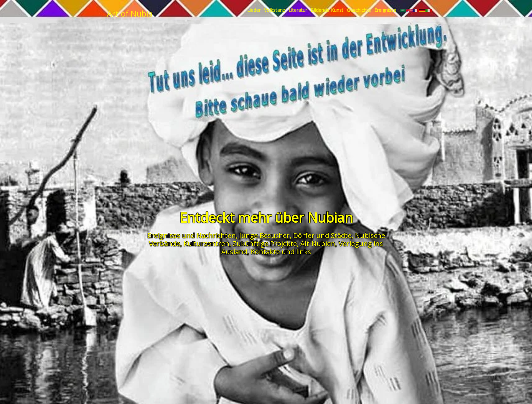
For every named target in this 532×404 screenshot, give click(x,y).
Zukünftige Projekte (265, 244)
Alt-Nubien (318, 244)
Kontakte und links (281, 252)
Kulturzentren (206, 244)
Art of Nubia (130, 13)
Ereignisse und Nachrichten (192, 235)
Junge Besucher (264, 235)
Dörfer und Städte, (323, 235)
